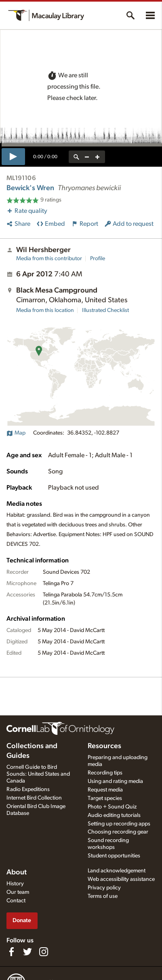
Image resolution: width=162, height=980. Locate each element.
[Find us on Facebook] (11, 952)
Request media (105, 790)
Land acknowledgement (117, 871)
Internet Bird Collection (34, 798)
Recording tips (105, 773)
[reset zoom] (76, 157)
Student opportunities (114, 856)
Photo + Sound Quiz (112, 807)
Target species (105, 798)
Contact (16, 901)
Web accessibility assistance (121, 879)
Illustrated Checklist (105, 310)
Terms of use (103, 896)
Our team (18, 892)
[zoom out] (87, 157)
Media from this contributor (49, 259)
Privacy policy (104, 888)
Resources (104, 746)
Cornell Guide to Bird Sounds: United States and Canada (38, 774)
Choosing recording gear (118, 832)
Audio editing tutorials (114, 815)
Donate (22, 920)
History (15, 884)
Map (16, 433)
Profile (98, 259)
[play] (13, 157)
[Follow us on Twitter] (27, 952)
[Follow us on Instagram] (44, 952)
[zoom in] (97, 157)
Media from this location (45, 310)
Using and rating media (115, 781)
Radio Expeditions (28, 789)
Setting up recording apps (119, 824)
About (17, 872)
